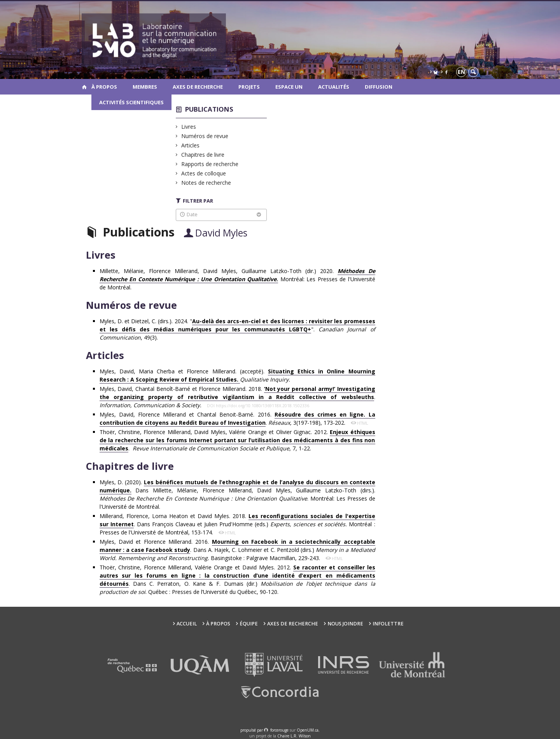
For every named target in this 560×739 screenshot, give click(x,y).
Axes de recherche (198, 87)
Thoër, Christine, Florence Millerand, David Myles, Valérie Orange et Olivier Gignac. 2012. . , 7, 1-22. (237, 440)
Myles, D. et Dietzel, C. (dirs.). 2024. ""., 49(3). (237, 329)
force (279, 730)
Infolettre (388, 624)
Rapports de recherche (210, 164)
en (461, 72)
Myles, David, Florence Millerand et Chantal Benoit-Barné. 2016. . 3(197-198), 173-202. (237, 419)
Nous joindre (345, 624)
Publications (209, 109)
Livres (189, 127)
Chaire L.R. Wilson (294, 736)
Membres (145, 87)
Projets (249, 87)
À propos (104, 87)
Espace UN (289, 87)
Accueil (187, 624)
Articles (191, 145)
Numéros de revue (205, 136)
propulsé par (252, 730)
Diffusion (379, 87)
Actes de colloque (204, 173)
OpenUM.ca (308, 730)
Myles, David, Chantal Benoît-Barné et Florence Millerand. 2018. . (237, 397)
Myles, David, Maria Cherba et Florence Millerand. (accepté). (237, 376)
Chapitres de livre (203, 155)
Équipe (249, 624)
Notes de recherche (206, 183)
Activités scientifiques (131, 102)
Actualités (334, 87)
